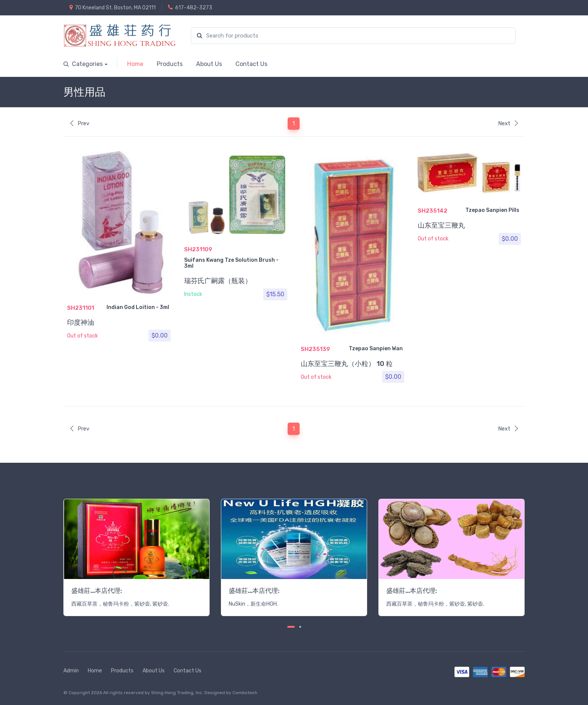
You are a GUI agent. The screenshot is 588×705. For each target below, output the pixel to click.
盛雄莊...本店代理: (97, 591)
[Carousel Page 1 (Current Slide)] (291, 627)
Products (170, 64)
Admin (71, 671)
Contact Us (251, 64)
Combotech (245, 693)
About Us (209, 64)
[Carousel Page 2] (300, 627)
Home (135, 64)
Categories (83, 64)
